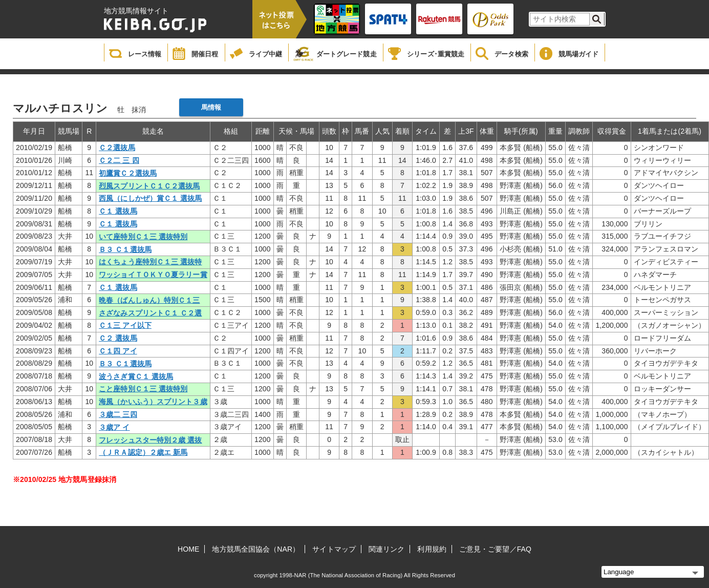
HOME (188, 549)
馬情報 (211, 107)
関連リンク (387, 549)
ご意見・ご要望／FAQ (495, 549)
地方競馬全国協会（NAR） (256, 549)
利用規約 (432, 549)
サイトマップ (334, 549)
